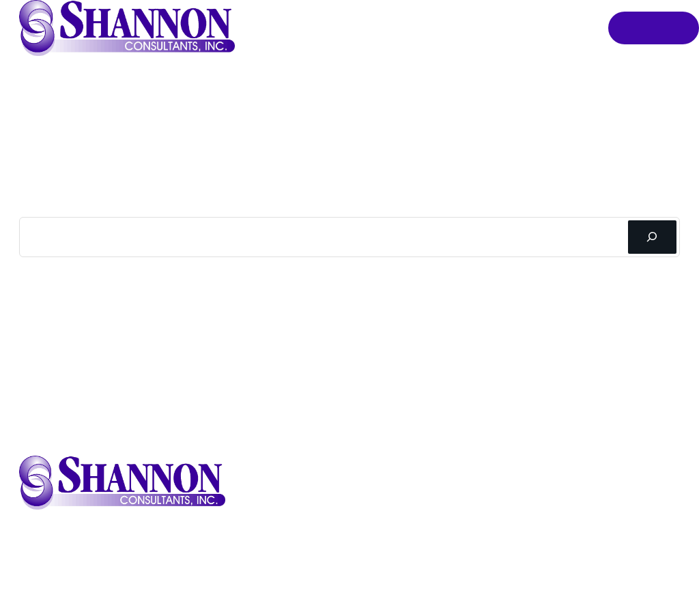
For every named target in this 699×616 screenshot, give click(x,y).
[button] (127, 28)
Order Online (653, 28)
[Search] (652, 237)
